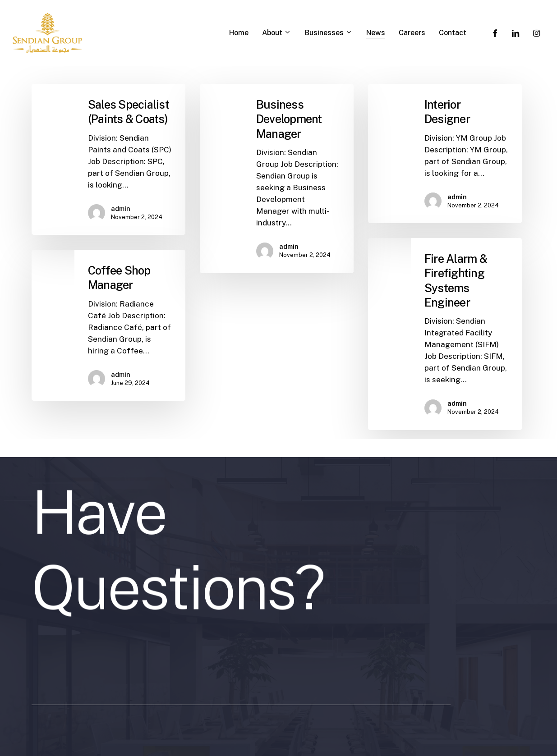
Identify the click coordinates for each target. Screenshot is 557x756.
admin (121, 209)
